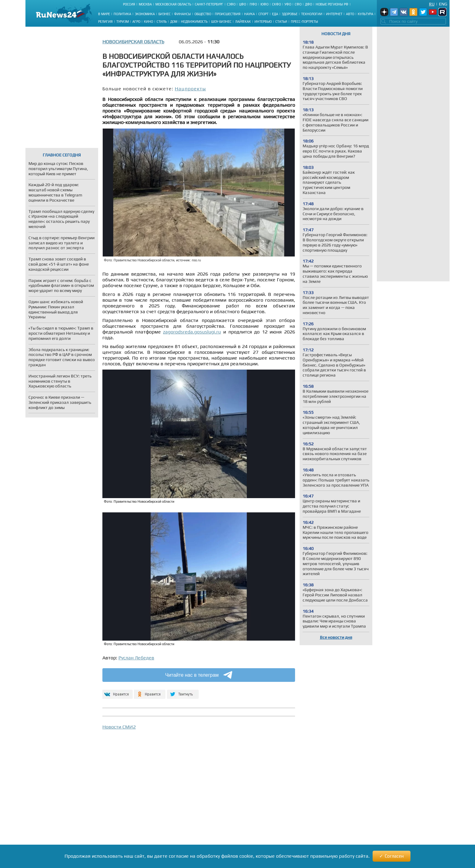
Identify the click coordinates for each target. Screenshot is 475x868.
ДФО (309, 4)
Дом (174, 22)
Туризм (123, 22)
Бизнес (164, 14)
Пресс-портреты (304, 22)
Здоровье (290, 14)
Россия (129, 4)
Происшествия (228, 14)
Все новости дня (336, 637)
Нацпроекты (190, 89)
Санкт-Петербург (209, 4)
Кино (148, 22)
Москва (145, 4)
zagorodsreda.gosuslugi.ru (192, 332)
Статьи (281, 22)
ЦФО (242, 4)
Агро (136, 22)
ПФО (253, 4)
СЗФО (231, 4)
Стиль (162, 22)
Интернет (334, 14)
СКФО (276, 4)
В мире (104, 14)
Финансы (183, 14)
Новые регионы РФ (332, 4)
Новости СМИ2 (119, 727)
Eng (443, 4)
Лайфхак (243, 22)
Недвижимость (194, 22)
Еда (275, 14)
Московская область (173, 4)
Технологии (312, 14)
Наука (249, 14)
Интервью (263, 22)
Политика (122, 14)
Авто (350, 14)
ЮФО (264, 4)
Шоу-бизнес (221, 22)
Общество (203, 14)
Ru (432, 4)
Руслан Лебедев (136, 658)
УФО (288, 4)
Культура (365, 14)
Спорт (263, 14)
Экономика (145, 14)
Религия (105, 22)
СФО (298, 4)
